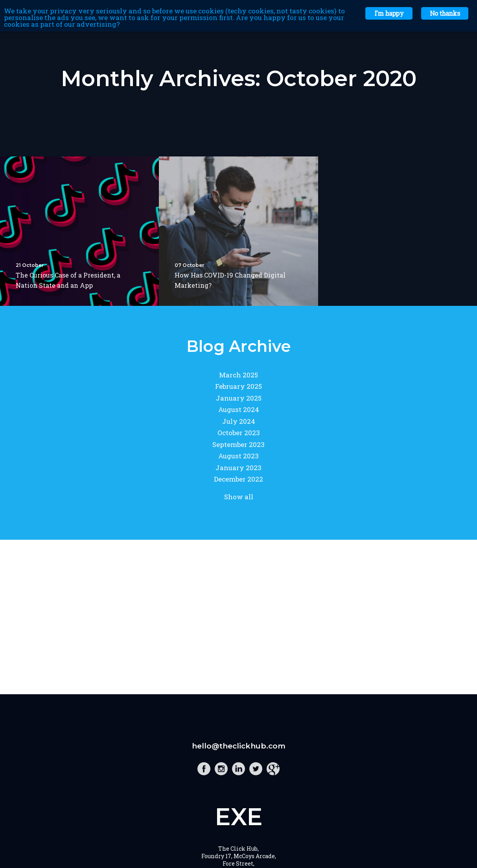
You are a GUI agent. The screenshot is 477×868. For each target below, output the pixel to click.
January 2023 (238, 468)
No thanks (445, 13)
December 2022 (238, 479)
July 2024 (239, 421)
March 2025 (238, 375)
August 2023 (238, 456)
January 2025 (239, 398)
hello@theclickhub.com (239, 746)
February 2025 (238, 386)
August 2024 (239, 409)
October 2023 (239, 433)
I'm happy (389, 13)
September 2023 (238, 444)
